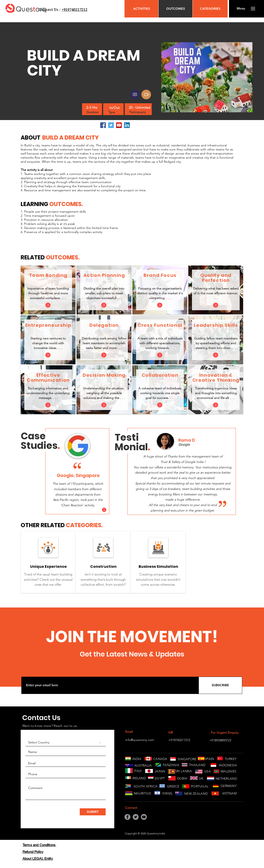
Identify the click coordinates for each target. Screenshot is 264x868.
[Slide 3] (83, 509)
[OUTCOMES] (176, 9)
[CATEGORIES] (210, 9)
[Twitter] (111, 125)
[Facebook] (103, 125)
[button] (241, 9)
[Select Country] (66, 743)
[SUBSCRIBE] (220, 685)
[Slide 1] (72, 509)
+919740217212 (75, 10)
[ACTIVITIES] (141, 9)
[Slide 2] (78, 509)
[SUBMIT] (93, 812)
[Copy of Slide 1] (182, 509)
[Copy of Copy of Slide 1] (187, 509)
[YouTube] (119, 125)
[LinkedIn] (127, 125)
